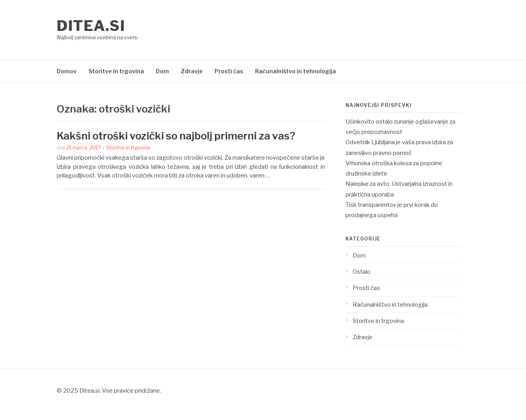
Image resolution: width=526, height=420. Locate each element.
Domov (67, 71)
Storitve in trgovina (116, 71)
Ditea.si (91, 26)
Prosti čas (229, 71)
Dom (162, 71)
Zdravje (192, 71)
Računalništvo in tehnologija (296, 71)
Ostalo (362, 272)
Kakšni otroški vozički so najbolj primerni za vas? (176, 136)
